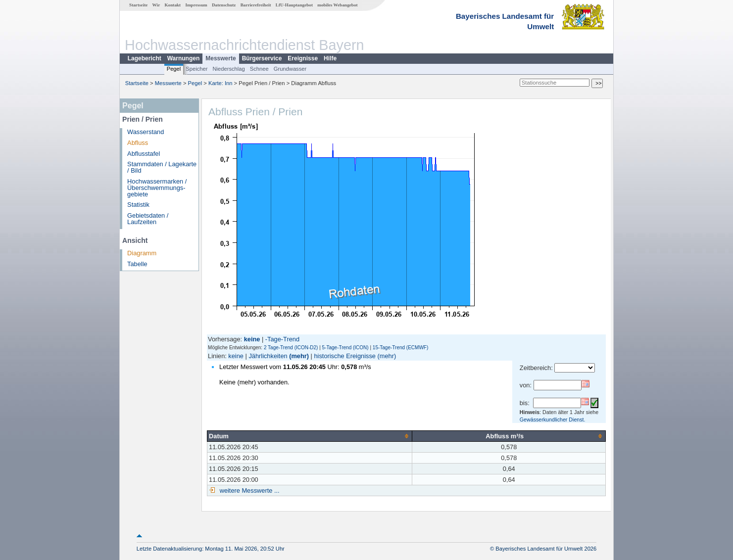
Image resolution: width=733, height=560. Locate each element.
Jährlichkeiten (268, 356)
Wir (156, 5)
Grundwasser (290, 69)
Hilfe (330, 58)
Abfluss (138, 143)
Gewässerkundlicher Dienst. (553, 420)
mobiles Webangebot (337, 5)
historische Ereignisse (344, 356)
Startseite (138, 5)
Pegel (174, 69)
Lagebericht (145, 58)
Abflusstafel (144, 154)
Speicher (196, 69)
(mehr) (299, 356)
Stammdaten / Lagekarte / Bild (162, 167)
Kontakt (172, 5)
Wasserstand (146, 132)
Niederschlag (228, 69)
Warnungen (184, 58)
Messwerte (220, 58)
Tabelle (137, 264)
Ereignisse (303, 58)
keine (236, 356)
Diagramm (142, 253)
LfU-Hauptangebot (294, 5)
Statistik (138, 205)
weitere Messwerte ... (248, 490)
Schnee (259, 69)
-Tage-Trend (282, 339)
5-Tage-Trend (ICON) (345, 348)
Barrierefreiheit (256, 5)
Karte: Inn (220, 83)
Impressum (196, 5)
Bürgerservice (262, 58)
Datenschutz (224, 5)
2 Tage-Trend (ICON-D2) (291, 348)
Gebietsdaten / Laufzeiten (148, 219)
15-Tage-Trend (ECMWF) (400, 348)
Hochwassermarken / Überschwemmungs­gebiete (157, 188)
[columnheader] (310, 436)
